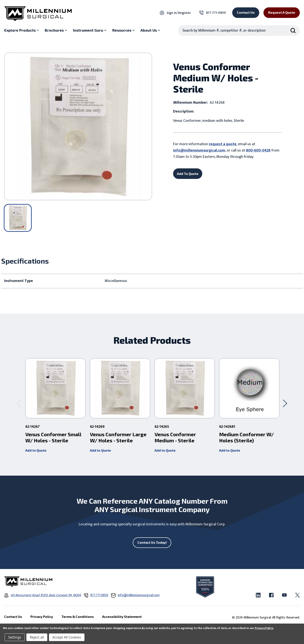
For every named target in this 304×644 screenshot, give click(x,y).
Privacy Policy (264, 628)
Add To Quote (188, 174)
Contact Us (246, 12)
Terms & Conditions (78, 616)
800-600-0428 (258, 150)
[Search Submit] (293, 31)
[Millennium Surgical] (38, 14)
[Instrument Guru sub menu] (90, 30)
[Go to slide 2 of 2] (19, 403)
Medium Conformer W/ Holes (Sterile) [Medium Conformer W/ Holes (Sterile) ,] (246, 437)
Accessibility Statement (122, 616)
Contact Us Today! (152, 542)
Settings (15, 637)
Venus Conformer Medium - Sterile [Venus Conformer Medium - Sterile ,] (175, 437)
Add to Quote (36, 450)
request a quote (223, 144)
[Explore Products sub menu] (22, 30)
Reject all (37, 637)
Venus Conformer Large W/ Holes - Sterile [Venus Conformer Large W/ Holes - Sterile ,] (118, 437)
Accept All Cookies (67, 637)
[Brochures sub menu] (56, 30)
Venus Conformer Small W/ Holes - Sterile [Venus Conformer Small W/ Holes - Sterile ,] (53, 437)
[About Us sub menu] (151, 30)
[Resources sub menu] (124, 30)
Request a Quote (282, 12)
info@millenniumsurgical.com (199, 150)
